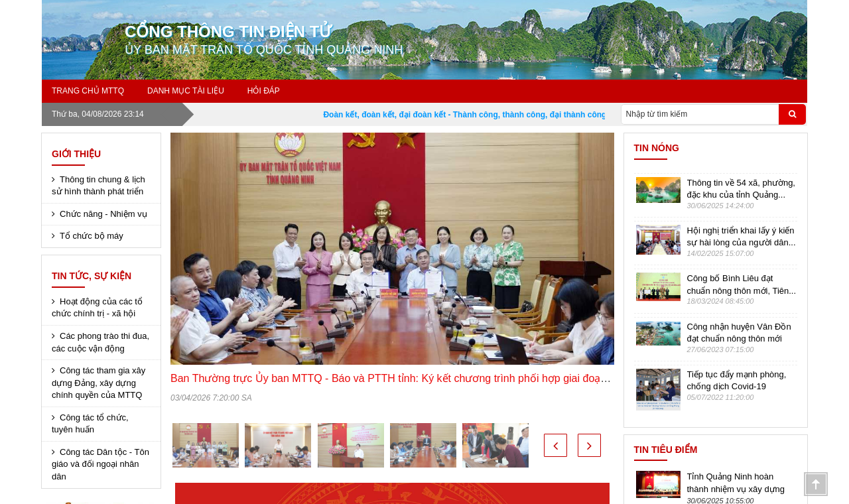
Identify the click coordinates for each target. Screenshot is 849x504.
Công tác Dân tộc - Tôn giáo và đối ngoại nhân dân (100, 464)
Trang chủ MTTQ (88, 91)
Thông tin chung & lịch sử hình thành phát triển (98, 186)
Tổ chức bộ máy (92, 236)
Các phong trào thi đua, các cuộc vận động (100, 342)
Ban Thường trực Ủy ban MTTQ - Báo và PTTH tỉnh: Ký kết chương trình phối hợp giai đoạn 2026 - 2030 (418, 378)
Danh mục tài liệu (186, 91)
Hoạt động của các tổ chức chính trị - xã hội (97, 308)
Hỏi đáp (264, 91)
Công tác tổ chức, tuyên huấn (90, 424)
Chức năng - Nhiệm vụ (103, 214)
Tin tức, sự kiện (92, 276)
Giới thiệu (76, 154)
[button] (555, 445)
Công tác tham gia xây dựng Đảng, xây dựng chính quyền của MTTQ (98, 383)
